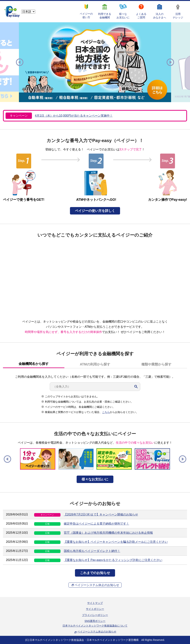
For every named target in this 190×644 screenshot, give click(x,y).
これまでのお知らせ (95, 573)
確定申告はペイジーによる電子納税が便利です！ (96, 524)
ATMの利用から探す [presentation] (95, 364)
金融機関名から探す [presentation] (34, 364)
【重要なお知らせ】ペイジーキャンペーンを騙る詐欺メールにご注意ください (116, 542)
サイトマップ (95, 603)
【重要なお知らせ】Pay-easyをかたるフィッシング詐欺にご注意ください (113, 560)
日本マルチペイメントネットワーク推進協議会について (95, 626)
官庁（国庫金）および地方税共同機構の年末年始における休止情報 (108, 533)
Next (170, 62)
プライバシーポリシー (95, 615)
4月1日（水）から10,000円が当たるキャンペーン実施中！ (74, 116)
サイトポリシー (95, 609)
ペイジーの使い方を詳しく (95, 211)
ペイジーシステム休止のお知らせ (97, 585)
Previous (20, 62)
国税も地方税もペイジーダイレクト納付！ (92, 551)
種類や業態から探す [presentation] (156, 364)
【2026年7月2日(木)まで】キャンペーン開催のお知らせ (101, 514)
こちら (106, 412)
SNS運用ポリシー (95, 621)
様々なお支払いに (95, 479)
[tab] (34, 364)
